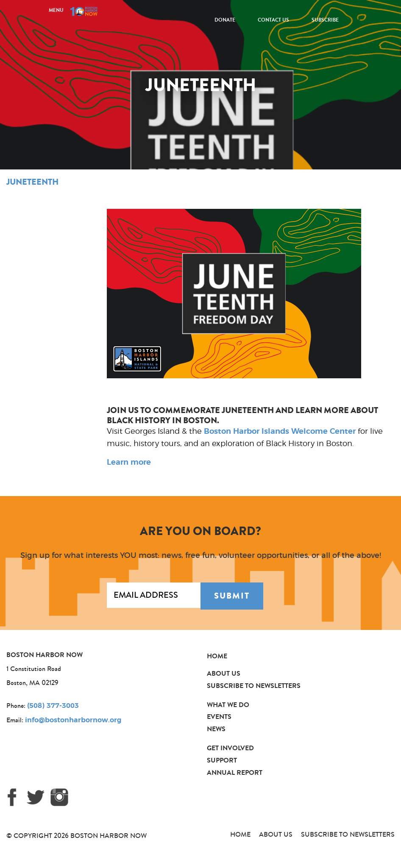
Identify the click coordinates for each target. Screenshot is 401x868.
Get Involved (230, 748)
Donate (225, 20)
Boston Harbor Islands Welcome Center (280, 432)
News (216, 729)
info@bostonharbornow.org (73, 720)
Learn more (129, 463)
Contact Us (273, 20)
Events (219, 717)
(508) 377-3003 (53, 706)
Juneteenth (32, 182)
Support (222, 760)
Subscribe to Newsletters (254, 686)
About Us (224, 673)
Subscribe (325, 20)
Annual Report (235, 772)
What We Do (228, 705)
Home (217, 656)
